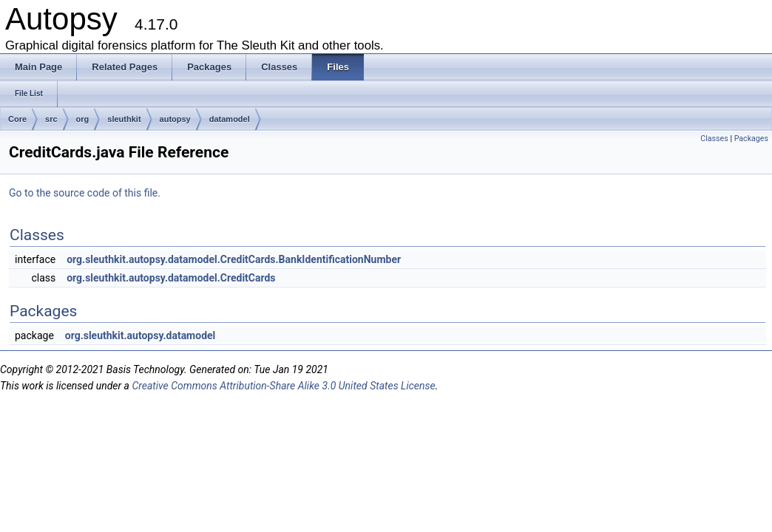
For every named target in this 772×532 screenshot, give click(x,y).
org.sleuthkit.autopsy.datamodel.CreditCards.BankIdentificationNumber (234, 259)
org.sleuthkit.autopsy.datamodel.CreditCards (171, 278)
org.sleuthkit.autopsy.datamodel (140, 335)
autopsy (175, 119)
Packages (751, 139)
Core (17, 119)
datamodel (230, 119)
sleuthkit (124, 119)
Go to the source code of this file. (85, 193)
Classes (714, 139)
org (83, 119)
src (51, 119)
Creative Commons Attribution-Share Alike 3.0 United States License (283, 386)
